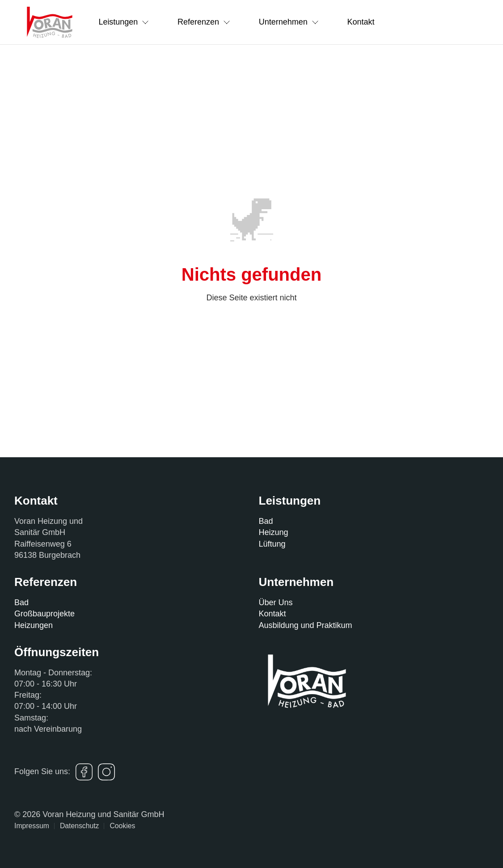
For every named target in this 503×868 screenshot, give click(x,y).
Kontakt (361, 22)
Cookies (122, 826)
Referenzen (204, 22)
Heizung (274, 532)
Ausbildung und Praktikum (306, 625)
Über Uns (276, 603)
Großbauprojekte (44, 614)
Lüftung (272, 544)
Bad (266, 521)
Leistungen (124, 22)
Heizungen (34, 625)
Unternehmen (289, 22)
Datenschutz (80, 826)
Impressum (32, 826)
